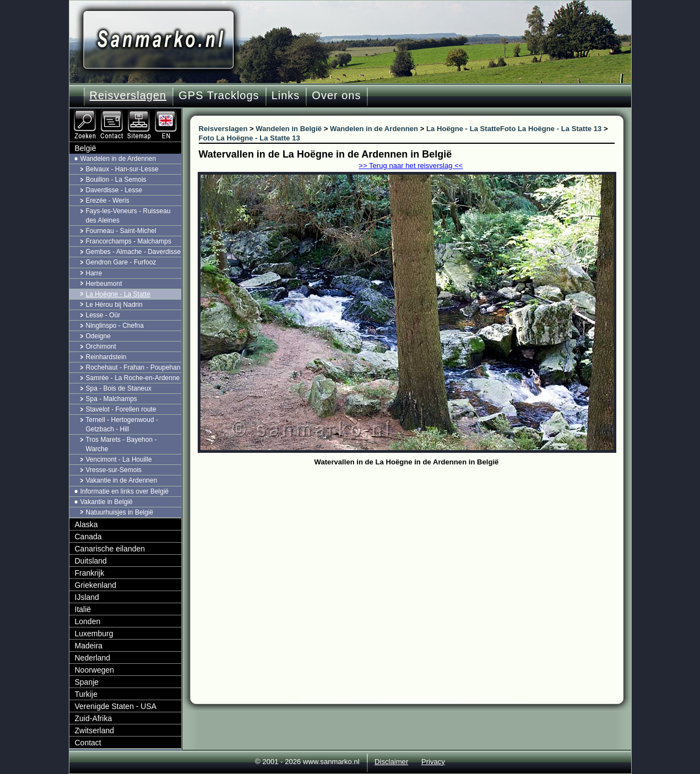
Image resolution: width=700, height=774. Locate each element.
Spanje (87, 682)
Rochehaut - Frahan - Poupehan (133, 367)
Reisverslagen (128, 95)
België (86, 148)
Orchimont (101, 347)
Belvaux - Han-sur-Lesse (122, 169)
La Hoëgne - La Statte (118, 294)
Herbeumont (104, 284)
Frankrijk (90, 573)
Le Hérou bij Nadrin (114, 305)
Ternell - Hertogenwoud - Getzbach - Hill (122, 424)
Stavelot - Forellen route (121, 409)
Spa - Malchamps (112, 399)
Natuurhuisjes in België (120, 512)
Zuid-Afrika (94, 718)
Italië (83, 609)
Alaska (86, 524)
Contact (88, 743)
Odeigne (98, 336)
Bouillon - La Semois (116, 180)
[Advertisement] (415, 552)
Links (286, 95)
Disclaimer (391, 762)
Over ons (336, 95)
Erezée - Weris (108, 201)
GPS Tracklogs (219, 95)
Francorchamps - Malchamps (129, 241)
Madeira (89, 646)
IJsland (87, 597)
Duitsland (91, 561)
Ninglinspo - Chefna (115, 326)
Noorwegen (95, 670)
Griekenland (96, 585)
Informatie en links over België (125, 491)
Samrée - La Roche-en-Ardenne (133, 378)
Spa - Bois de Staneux (119, 388)
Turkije (86, 694)
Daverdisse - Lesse (114, 190)
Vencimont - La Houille (119, 459)
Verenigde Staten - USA (116, 706)
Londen (88, 621)
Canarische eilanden (110, 549)
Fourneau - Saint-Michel (121, 231)
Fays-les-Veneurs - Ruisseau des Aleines (128, 216)
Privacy (433, 762)
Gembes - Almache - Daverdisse (134, 252)
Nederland (93, 658)
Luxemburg (94, 634)
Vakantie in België (107, 502)
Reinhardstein (106, 357)
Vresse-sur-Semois (114, 470)
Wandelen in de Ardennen (118, 159)
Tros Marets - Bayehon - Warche (121, 444)
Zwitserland (95, 730)
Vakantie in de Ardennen (122, 480)
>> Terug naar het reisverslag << (411, 166)
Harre (94, 273)
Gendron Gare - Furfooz (121, 262)
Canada (88, 537)
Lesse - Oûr (103, 315)
